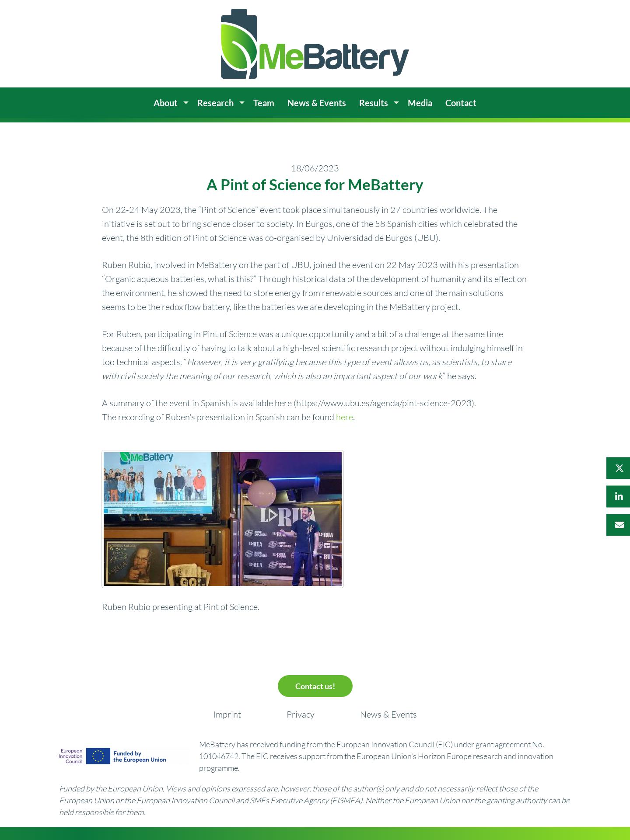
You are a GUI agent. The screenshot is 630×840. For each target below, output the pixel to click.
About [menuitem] (166, 103)
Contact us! (315, 686)
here (345, 417)
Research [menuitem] (215, 103)
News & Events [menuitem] (317, 103)
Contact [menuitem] (461, 103)
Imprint (227, 714)
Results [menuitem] (374, 103)
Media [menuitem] (420, 103)
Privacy (301, 714)
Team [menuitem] (264, 103)
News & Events (388, 714)
